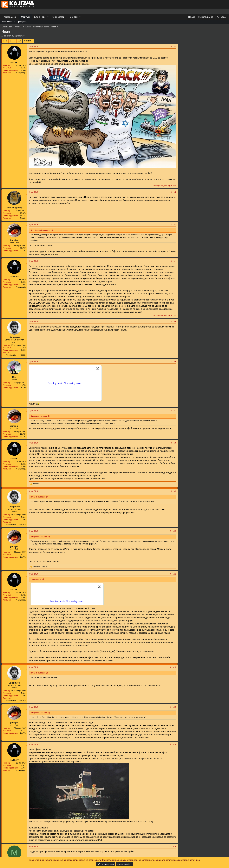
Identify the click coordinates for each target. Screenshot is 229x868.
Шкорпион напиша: (39, 416)
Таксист (7, 36)
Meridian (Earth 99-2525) (16, 355)
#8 (175, 443)
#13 (175, 707)
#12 (175, 667)
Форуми (25, 17)
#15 (175, 847)
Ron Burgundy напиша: (41, 230)
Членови (73, 17)
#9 (175, 491)
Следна (28, 41)
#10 (175, 531)
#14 (175, 744)
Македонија (21, 73)
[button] (48, 17)
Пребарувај (22, 22)
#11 (175, 574)
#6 (175, 362)
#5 (175, 322)
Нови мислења (8, 22)
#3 (175, 225)
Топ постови (58, 17)
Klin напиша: (36, 579)
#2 (175, 192)
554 (19, 41)
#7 (175, 411)
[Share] (171, 47)
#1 (175, 47)
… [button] (14, 41)
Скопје (23, 218)
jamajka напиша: (38, 497)
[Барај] (222, 17)
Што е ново (40, 17)
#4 (175, 261)
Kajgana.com (10, 17)
